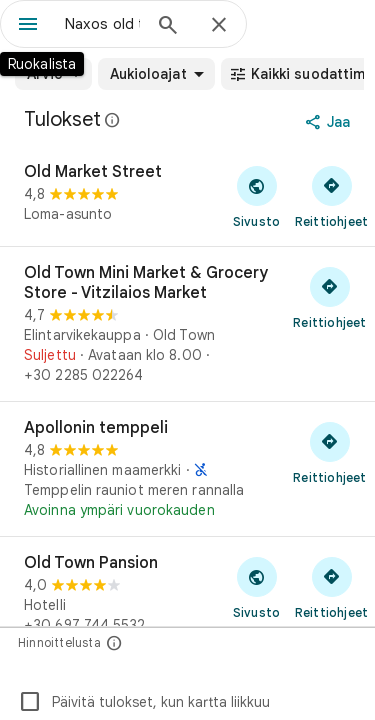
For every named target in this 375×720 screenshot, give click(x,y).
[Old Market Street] (187, 196)
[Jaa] (329, 122)
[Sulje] (219, 26)
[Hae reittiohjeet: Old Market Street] (331, 196)
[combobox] (102, 24)
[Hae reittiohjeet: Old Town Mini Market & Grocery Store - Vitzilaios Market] (330, 297)
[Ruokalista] (28, 26)
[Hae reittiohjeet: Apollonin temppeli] (330, 452)
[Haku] (168, 27)
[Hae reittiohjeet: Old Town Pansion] (331, 587)
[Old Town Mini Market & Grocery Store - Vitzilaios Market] (187, 324)
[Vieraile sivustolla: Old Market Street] (256, 196)
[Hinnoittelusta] (114, 642)
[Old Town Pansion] (187, 607)
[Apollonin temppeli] (187, 469)
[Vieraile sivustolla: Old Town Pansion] (256, 587)
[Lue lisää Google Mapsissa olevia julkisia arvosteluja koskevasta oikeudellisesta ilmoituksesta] (113, 120)
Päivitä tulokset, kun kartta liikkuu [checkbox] (144, 702)
